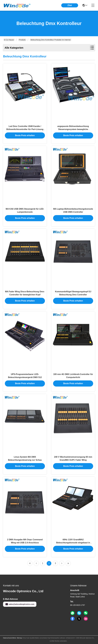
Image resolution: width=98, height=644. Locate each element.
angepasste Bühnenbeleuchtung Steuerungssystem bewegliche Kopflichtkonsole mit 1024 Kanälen (73, 129)
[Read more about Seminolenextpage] (30, 563)
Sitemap (19, 638)
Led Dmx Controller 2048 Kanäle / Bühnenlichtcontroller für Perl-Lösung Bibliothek (25, 129)
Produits (22, 40)
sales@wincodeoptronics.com (20, 604)
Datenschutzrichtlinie (10, 638)
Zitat (70, 5)
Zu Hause (9, 40)
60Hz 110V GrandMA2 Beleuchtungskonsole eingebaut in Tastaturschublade (73, 543)
